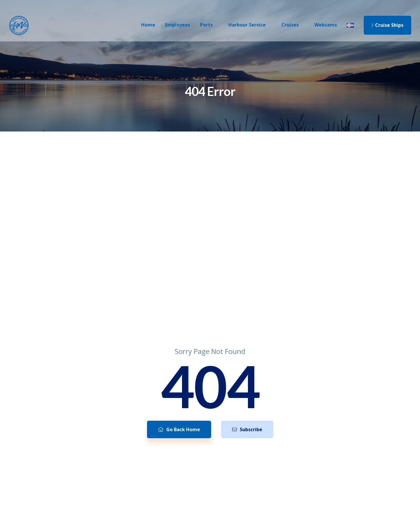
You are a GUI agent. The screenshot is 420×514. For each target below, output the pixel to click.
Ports (206, 25)
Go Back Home (179, 429)
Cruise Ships (387, 25)
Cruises (290, 25)
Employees (178, 25)
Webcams (326, 25)
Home (148, 25)
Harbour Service (247, 25)
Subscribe (247, 429)
